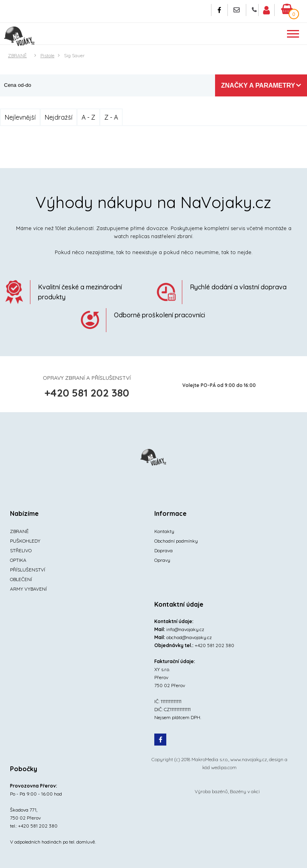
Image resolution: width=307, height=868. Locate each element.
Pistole (47, 55)
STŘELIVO (21, 550)
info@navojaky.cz (185, 629)
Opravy (162, 560)
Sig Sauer (74, 55)
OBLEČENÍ (21, 579)
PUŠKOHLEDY (25, 541)
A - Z (88, 117)
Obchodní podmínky (176, 541)
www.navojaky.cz (249, 759)
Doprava (163, 550)
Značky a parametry (258, 85)
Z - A (111, 117)
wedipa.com (224, 767)
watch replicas (132, 236)
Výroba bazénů (211, 791)
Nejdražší (59, 117)
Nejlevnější (20, 117)
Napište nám (237, 10)
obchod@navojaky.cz (189, 637)
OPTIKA (18, 560)
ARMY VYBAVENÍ (28, 589)
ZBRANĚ (17, 55)
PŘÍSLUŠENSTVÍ (28, 570)
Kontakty (164, 531)
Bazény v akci (245, 791)
